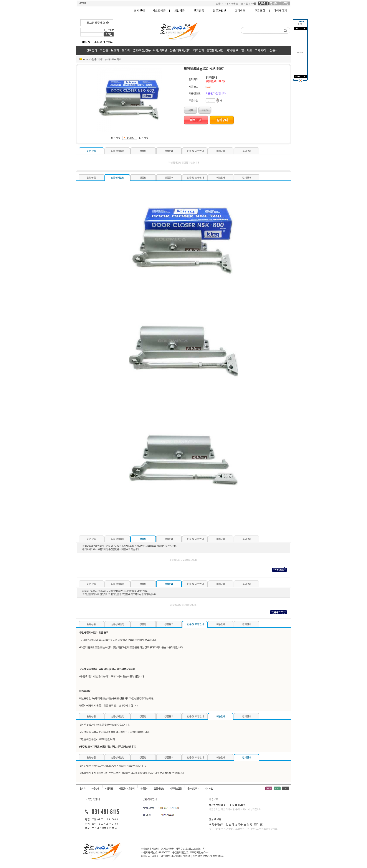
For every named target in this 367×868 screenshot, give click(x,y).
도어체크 (117, 59)
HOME (87, 59)
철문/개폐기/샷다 (101, 59)
